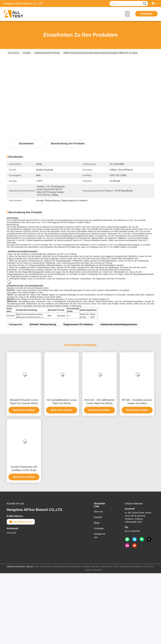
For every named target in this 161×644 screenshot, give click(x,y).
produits (98, 517)
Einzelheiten (26, 144)
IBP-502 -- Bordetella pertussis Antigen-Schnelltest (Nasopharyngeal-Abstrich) (137, 402)
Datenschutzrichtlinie (16, 567)
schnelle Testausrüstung (43, 324)
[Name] (145, 4)
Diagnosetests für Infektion (78, 324)
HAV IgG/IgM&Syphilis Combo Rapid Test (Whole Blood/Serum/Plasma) (62, 402)
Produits (27, 53)
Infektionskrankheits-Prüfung (47, 53)
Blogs (97, 523)
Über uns (98, 512)
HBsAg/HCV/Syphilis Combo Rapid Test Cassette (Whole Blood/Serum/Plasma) (24, 402)
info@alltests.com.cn (21, 522)
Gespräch (146, 14)
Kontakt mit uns (99, 536)
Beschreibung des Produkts (68, 144)
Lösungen (99, 528)
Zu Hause (14, 53)
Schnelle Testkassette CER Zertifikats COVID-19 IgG (24, 469)
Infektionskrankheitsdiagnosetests (119, 324)
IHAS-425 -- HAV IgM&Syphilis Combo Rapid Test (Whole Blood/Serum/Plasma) (99, 402)
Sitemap (29, 567)
